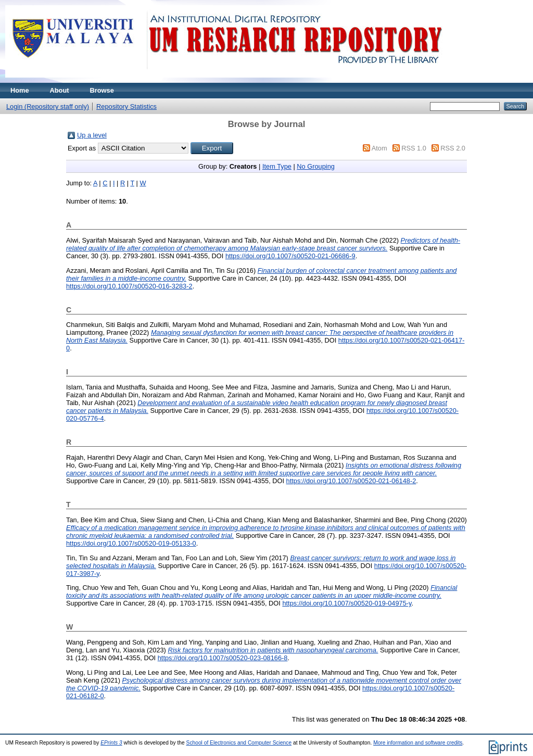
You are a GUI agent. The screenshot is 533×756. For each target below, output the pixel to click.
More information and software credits (418, 743)
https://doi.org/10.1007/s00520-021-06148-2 (351, 481)
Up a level (92, 135)
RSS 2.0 (453, 148)
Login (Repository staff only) (48, 106)
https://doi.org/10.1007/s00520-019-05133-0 (131, 543)
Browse (102, 90)
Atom (379, 148)
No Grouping (316, 166)
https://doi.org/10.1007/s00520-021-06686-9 (290, 256)
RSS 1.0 (414, 148)
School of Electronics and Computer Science (239, 743)
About (60, 90)
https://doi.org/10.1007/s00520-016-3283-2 (129, 286)
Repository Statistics (126, 106)
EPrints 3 (111, 743)
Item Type (277, 166)
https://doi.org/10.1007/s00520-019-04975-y (347, 603)
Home (20, 90)
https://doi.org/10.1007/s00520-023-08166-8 (223, 658)
